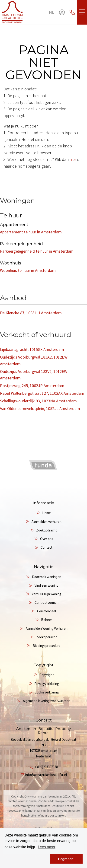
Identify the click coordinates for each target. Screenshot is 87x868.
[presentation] (38, 479)
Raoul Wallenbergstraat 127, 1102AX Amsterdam (42, 393)
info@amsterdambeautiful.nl (46, 775)
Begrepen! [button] (66, 859)
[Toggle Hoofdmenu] (82, 12)
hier (73, 159)
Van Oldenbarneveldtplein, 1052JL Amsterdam (40, 409)
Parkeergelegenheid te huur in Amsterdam (37, 251)
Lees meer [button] (47, 847)
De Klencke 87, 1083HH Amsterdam (31, 313)
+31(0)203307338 (46, 767)
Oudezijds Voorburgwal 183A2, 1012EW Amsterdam (34, 360)
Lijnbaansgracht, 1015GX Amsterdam (32, 349)
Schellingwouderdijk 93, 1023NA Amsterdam (38, 401)
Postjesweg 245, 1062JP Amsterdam (32, 386)
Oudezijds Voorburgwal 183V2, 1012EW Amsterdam (34, 375)
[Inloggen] (62, 12)
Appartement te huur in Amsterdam (31, 232)
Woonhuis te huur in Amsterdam (28, 270)
